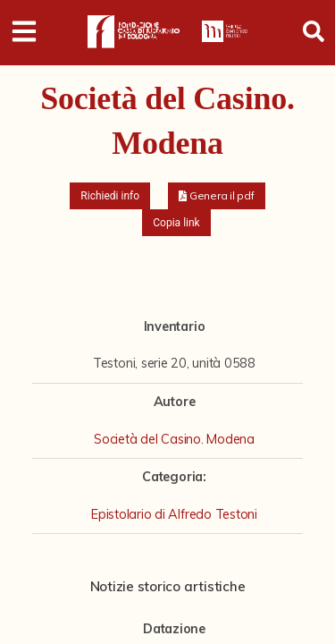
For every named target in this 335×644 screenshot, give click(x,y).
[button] (217, 196)
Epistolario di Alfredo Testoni (174, 514)
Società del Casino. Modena (174, 439)
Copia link (176, 223)
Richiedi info (110, 196)
